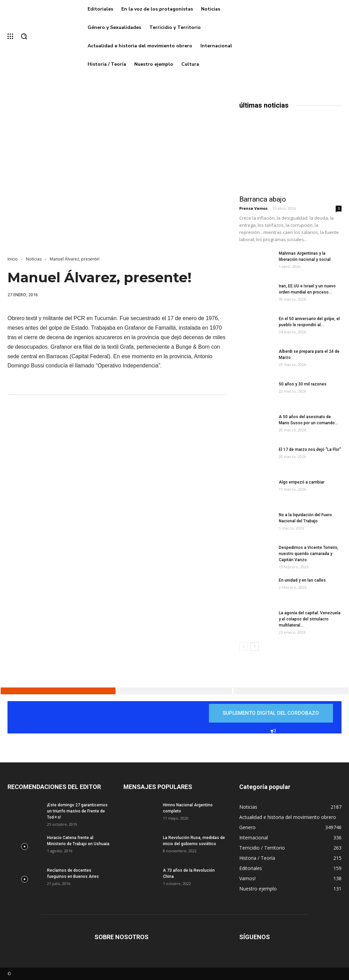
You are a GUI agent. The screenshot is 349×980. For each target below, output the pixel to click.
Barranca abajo (263, 199)
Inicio (13, 259)
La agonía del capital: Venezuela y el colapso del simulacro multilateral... (310, 619)
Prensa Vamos (253, 208)
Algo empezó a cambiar (302, 482)
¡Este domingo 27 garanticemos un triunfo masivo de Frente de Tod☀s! (77, 811)
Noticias (34, 259)
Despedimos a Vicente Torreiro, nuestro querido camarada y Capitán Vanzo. (309, 554)
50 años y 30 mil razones (303, 384)
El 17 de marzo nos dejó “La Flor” (310, 449)
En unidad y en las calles (302, 580)
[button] (24, 37)
